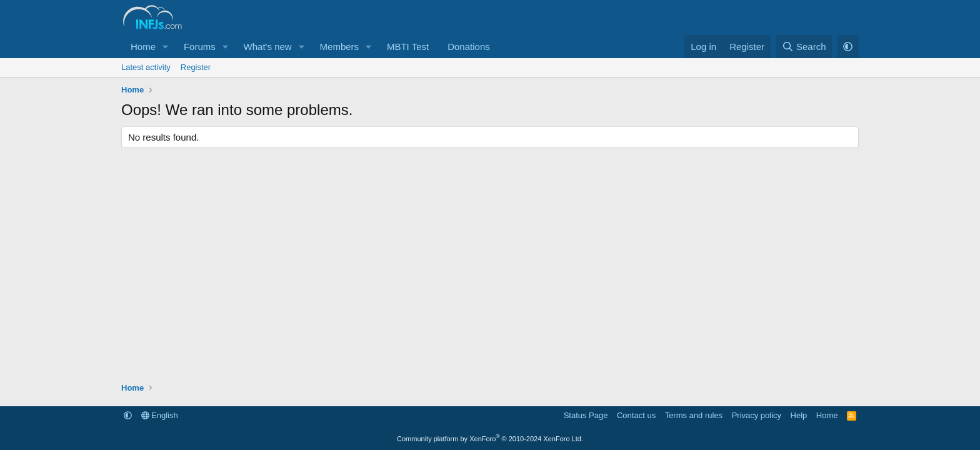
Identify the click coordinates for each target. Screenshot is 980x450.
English (160, 415)
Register (196, 67)
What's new (268, 47)
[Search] (804, 47)
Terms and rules (694, 415)
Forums (200, 47)
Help (799, 415)
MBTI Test (408, 47)
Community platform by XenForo (490, 439)
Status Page (586, 415)
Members (340, 47)
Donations (469, 47)
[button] (166, 47)
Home (143, 47)
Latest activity (146, 67)
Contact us (636, 415)
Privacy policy (757, 415)
